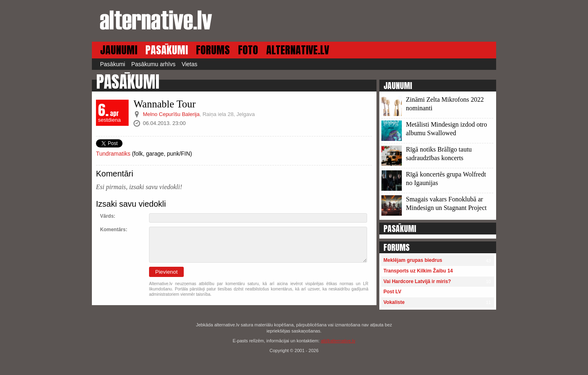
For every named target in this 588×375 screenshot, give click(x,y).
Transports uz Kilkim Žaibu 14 (418, 271)
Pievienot (166, 272)
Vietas (190, 64)
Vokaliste (394, 302)
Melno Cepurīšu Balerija (171, 114)
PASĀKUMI (167, 50)
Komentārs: (114, 230)
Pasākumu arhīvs (153, 64)
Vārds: (108, 216)
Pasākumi (112, 64)
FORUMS (213, 50)
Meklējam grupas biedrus (413, 260)
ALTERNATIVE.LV (298, 50)
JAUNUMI (119, 50)
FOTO (248, 50)
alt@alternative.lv (338, 341)
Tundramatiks (113, 154)
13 (439, 109)
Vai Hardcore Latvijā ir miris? (417, 281)
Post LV (392, 292)
